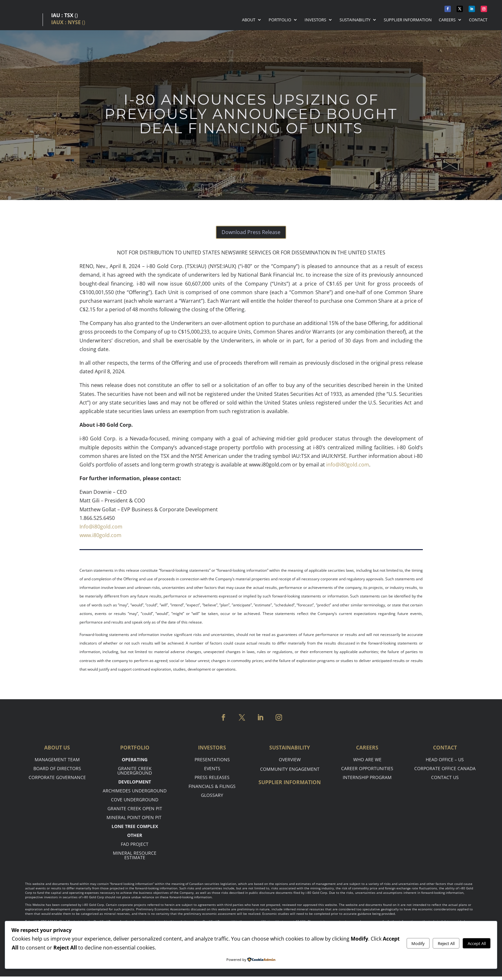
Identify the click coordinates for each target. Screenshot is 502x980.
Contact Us (445, 777)
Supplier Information (408, 20)
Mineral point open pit (135, 817)
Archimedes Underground (135, 791)
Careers (447, 20)
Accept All (477, 943)
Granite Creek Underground (135, 771)
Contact (478, 20)
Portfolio (280, 20)
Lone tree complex (135, 826)
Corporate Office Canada (445, 768)
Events (212, 768)
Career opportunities (367, 768)
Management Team (57, 759)
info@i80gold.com (348, 465)
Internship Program (367, 777)
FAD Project (135, 844)
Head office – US (445, 759)
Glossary (212, 795)
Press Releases (212, 777)
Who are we (367, 759)
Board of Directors (57, 768)
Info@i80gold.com (101, 527)
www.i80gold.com (100, 535)
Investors (315, 20)
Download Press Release (251, 232)
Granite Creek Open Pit (135, 808)
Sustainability (355, 20)
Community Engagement (290, 769)
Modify (418, 943)
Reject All (446, 943)
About (249, 20)
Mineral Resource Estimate (135, 855)
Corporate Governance (57, 777)
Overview (290, 759)
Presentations (212, 759)
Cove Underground (135, 800)
